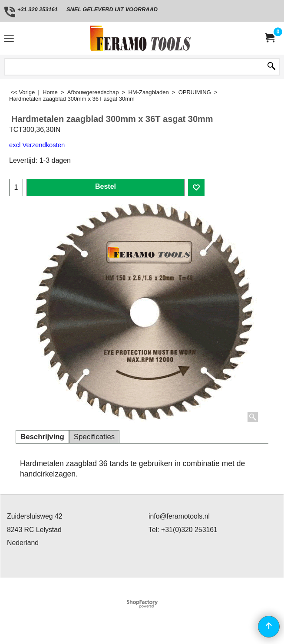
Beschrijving (42, 437)
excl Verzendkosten (37, 145)
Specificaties (94, 437)
